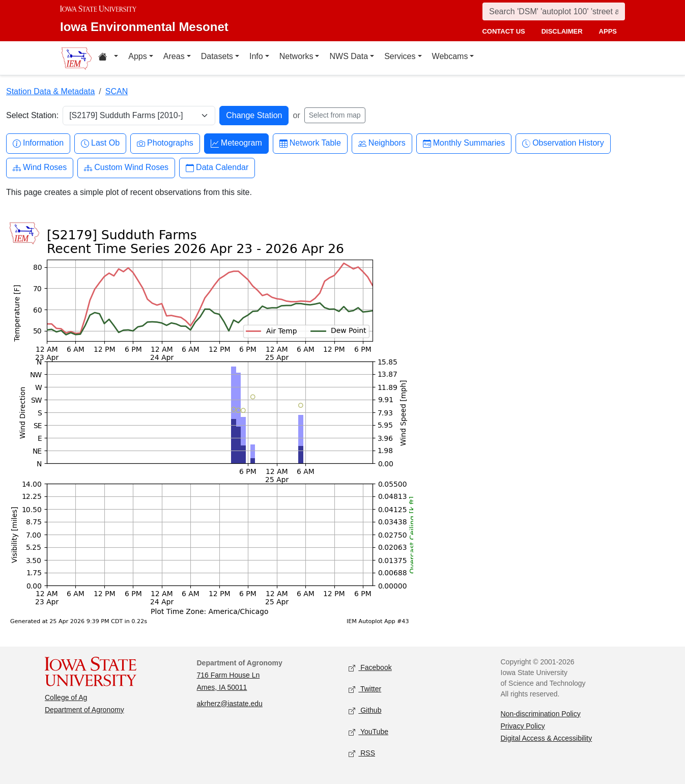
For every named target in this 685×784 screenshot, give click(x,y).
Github (365, 710)
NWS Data (349, 56)
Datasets (217, 56)
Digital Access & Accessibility (547, 738)
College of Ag (66, 697)
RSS (362, 753)
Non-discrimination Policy (541, 714)
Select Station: (32, 115)
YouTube (368, 732)
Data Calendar (217, 168)
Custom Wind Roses (126, 168)
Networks (296, 56)
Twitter (365, 689)
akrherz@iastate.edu (230, 704)
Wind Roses (40, 168)
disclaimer (562, 31)
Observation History (563, 143)
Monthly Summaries (464, 143)
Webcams (450, 56)
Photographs (165, 143)
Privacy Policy (523, 726)
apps (608, 31)
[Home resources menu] (108, 58)
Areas (174, 56)
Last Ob (100, 143)
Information (38, 143)
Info (256, 56)
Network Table (310, 143)
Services (400, 56)
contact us (503, 31)
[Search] (554, 11)
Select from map (335, 115)
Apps (137, 56)
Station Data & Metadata (50, 91)
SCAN (117, 91)
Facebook (370, 668)
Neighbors (382, 143)
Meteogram (236, 143)
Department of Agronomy (84, 710)
